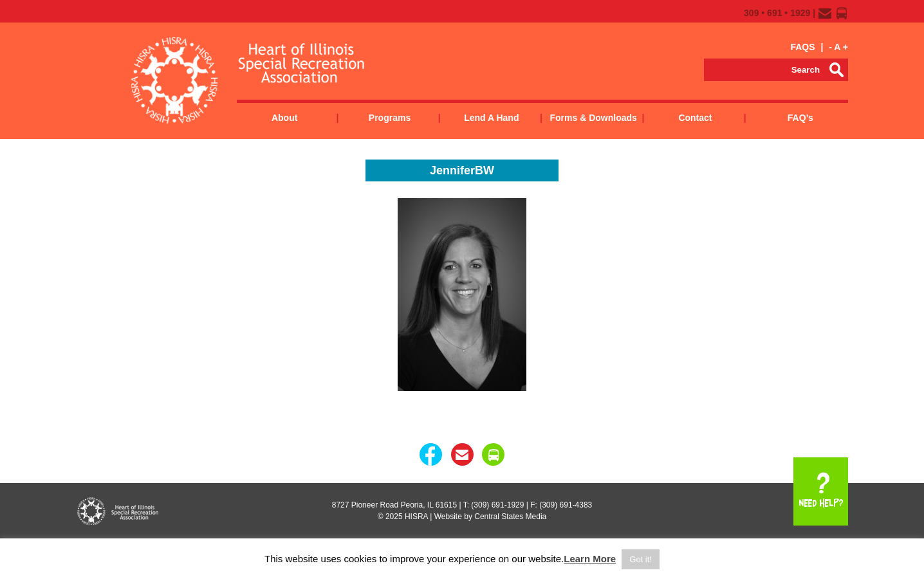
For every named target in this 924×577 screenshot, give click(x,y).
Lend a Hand (491, 118)
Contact (695, 118)
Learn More (590, 559)
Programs (390, 118)
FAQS (802, 47)
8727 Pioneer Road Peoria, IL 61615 (394, 505)
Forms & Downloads (593, 118)
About (284, 118)
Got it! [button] (641, 559)
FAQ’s (800, 118)
